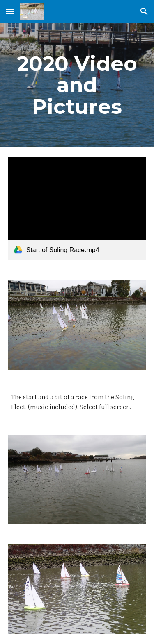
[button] (10, 11)
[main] (77, 85)
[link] (77, 209)
